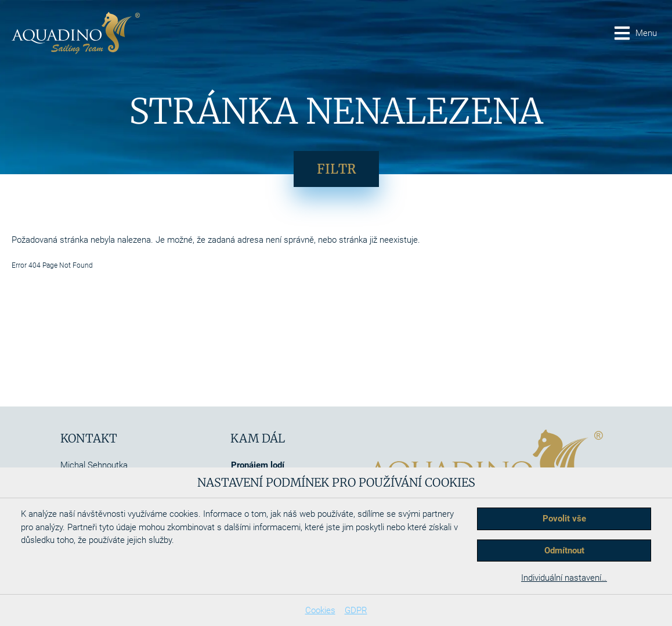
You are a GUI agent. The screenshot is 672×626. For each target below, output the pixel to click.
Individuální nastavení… (564, 578)
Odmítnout (564, 551)
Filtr (336, 169)
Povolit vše (564, 519)
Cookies (320, 610)
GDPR (356, 610)
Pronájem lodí (258, 465)
